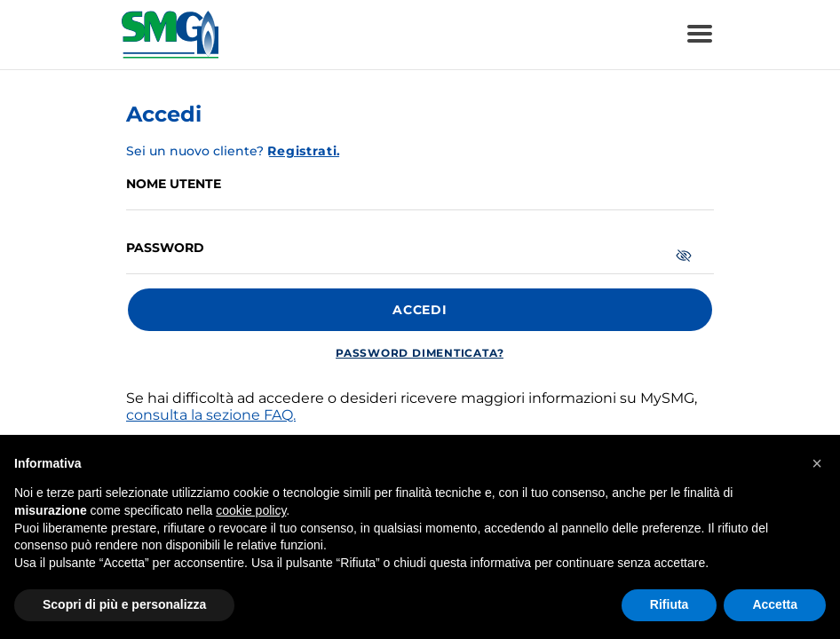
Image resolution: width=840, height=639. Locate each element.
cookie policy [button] (251, 510)
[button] (817, 463)
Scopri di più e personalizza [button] (124, 604)
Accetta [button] (775, 604)
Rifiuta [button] (670, 604)
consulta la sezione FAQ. (211, 415)
